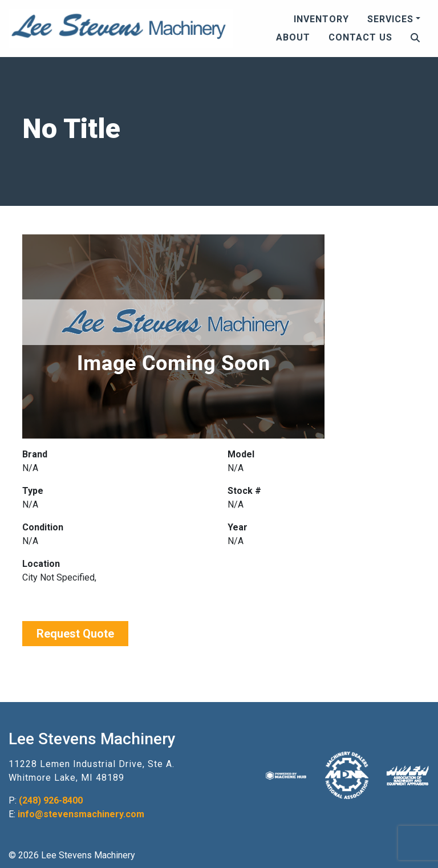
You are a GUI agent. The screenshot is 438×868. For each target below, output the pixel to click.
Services (390, 19)
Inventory (321, 19)
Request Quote (75, 634)
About (293, 37)
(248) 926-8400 (51, 800)
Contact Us (360, 37)
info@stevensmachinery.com (81, 814)
